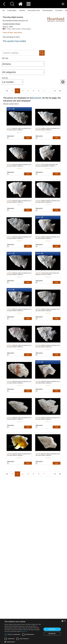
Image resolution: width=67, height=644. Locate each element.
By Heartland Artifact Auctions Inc (15, 21)
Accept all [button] (52, 629)
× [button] (65, 621)
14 (55, 91)
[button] (23, 642)
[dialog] (33, 631)
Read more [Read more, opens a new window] (24, 631)
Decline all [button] (52, 634)
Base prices (35, 98)
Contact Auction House (11, 24)
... (49, 91)
